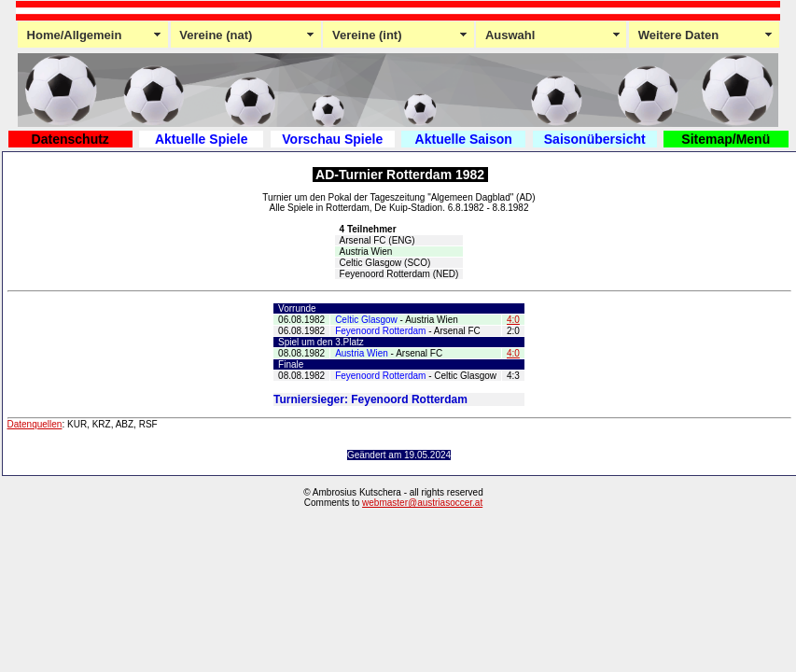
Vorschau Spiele (332, 139)
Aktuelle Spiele (202, 139)
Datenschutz (70, 139)
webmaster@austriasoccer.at (422, 503)
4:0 (513, 320)
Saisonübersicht (595, 139)
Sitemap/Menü (726, 139)
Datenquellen (35, 424)
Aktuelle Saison (464, 139)
